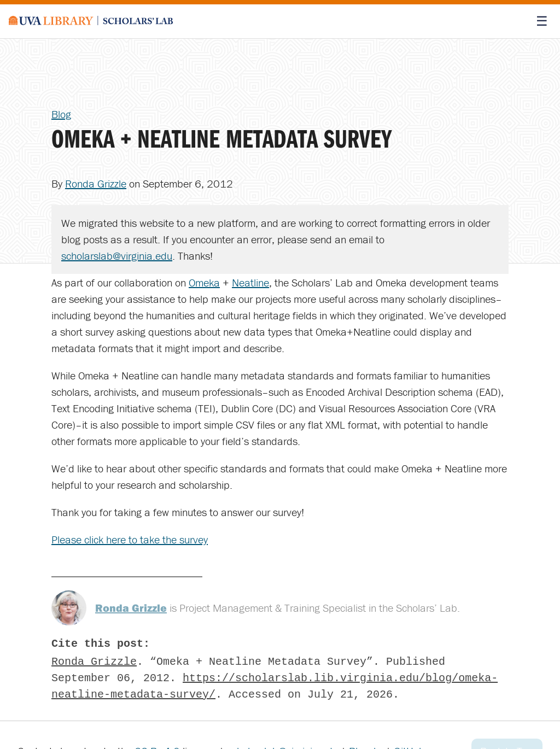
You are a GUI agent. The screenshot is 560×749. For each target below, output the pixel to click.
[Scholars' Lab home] (91, 21)
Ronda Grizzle (96, 183)
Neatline (250, 282)
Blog (61, 114)
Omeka (204, 282)
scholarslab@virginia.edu (117, 256)
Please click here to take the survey (130, 539)
